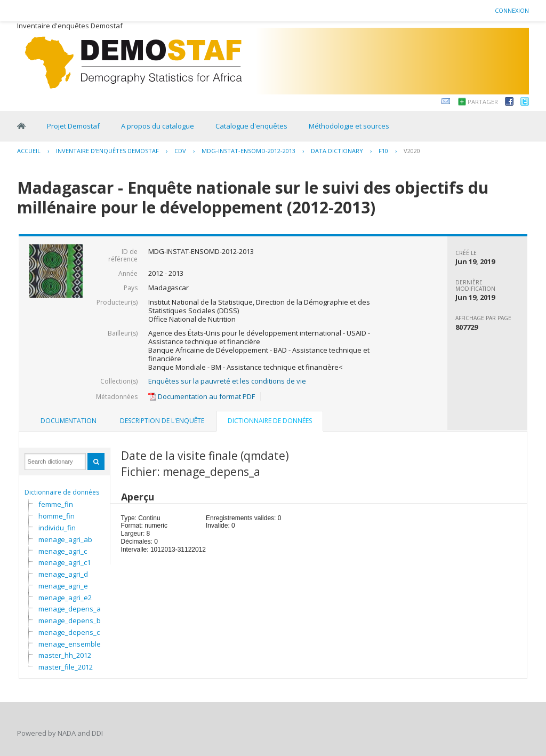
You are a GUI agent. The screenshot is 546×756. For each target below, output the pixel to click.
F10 (383, 151)
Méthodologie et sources (349, 126)
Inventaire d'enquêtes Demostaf (107, 151)
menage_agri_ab (65, 539)
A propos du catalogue (158, 126)
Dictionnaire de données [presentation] (270, 421)
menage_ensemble (70, 644)
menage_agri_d (63, 574)
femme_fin (56, 504)
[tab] (69, 421)
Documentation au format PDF (202, 396)
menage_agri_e (63, 586)
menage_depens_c (69, 632)
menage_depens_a (70, 609)
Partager (483, 102)
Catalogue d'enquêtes (251, 126)
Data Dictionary (337, 151)
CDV (180, 151)
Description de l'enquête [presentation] (162, 421)
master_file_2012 (66, 667)
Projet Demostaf (73, 126)
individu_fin (57, 528)
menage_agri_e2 (65, 598)
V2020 (412, 151)
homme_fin (57, 516)
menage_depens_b (70, 620)
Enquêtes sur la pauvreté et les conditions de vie (227, 381)
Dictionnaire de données (62, 492)
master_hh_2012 (65, 655)
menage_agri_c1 (65, 562)
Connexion (512, 10)
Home (21, 126)
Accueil (29, 151)
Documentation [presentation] (69, 421)
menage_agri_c (63, 551)
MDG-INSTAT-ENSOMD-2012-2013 (248, 151)
